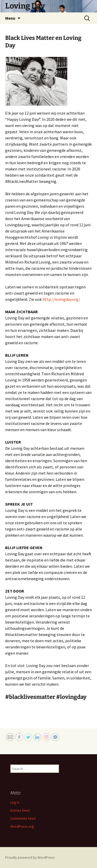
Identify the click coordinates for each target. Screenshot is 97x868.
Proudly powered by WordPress (30, 857)
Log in (15, 802)
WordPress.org (22, 826)
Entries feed (20, 810)
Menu (10, 18)
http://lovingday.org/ (61, 299)
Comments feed (23, 818)
